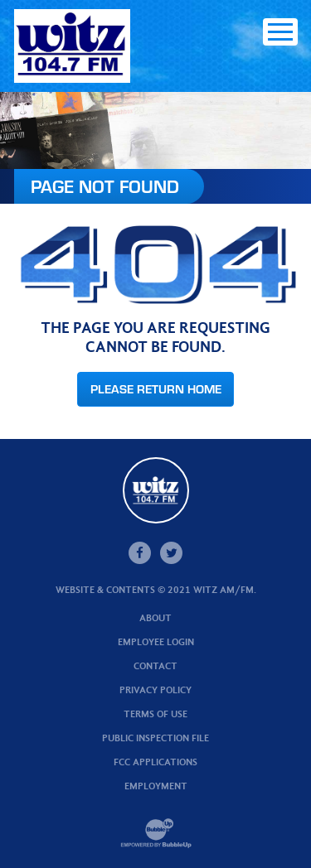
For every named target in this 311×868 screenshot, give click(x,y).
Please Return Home (156, 389)
